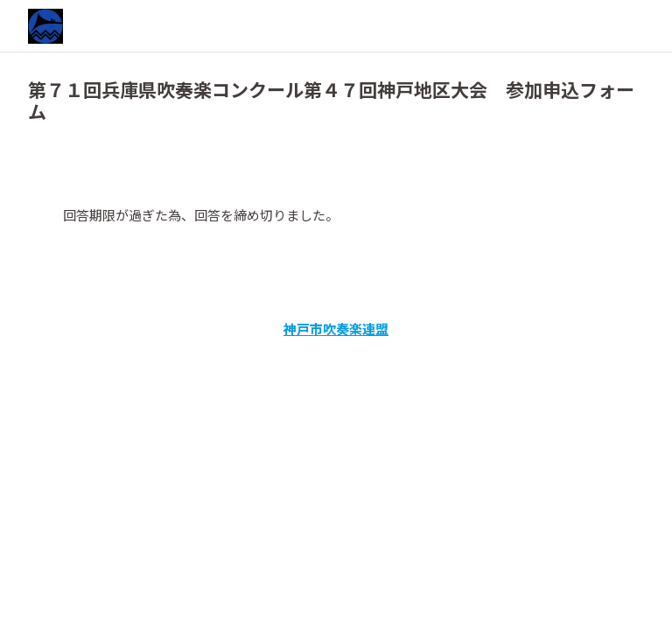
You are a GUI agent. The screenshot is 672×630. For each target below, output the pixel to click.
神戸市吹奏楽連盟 (336, 329)
